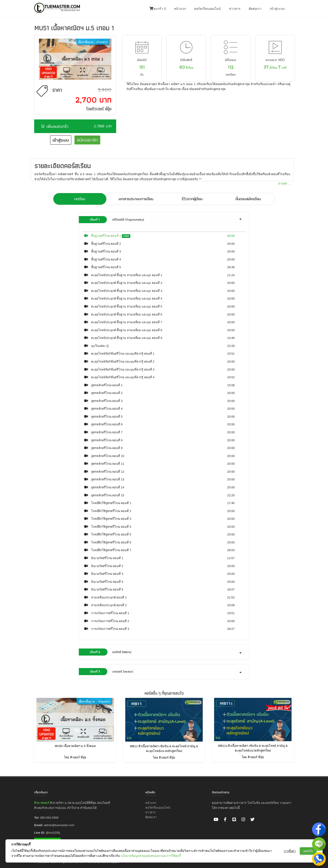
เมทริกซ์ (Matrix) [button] (163, 652)
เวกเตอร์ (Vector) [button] (163, 672)
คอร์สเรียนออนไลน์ (207, 9)
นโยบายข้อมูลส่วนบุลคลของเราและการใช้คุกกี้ (151, 856)
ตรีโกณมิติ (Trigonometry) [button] (163, 220)
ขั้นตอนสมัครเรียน (248, 199)
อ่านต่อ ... (284, 183)
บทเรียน (80, 199)
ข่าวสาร (235, 9)
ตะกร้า (158, 9)
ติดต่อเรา (255, 9)
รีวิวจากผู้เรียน (192, 199)
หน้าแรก (180, 9)
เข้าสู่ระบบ (277, 9)
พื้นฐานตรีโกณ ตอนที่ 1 (106, 236)
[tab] (164, 220)
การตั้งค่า (290, 851)
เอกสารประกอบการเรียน (136, 199)
